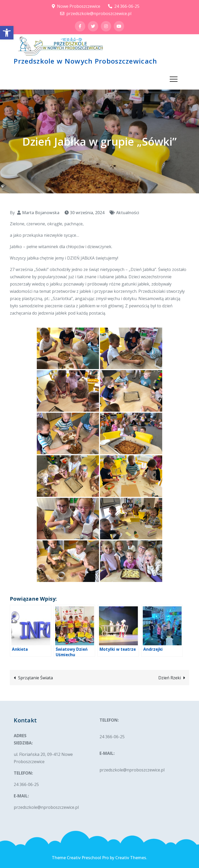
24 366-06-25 (124, 6)
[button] (7, 33)
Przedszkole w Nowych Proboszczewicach (85, 61)
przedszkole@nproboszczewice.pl (96, 13)
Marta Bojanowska (41, 213)
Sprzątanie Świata (35, 678)
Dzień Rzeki (170, 678)
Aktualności (128, 213)
